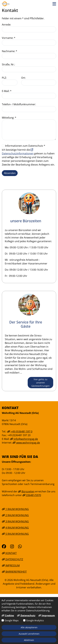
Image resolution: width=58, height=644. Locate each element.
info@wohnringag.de (24, 439)
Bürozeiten (26, 491)
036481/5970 (32, 495)
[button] (54, 4)
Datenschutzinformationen (18, 152)
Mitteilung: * (9, 118)
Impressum (11, 565)
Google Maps (12, 620)
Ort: (23, 78)
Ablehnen (29, 640)
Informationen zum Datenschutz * (25, 146)
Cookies (8, 615)
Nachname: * (10, 51)
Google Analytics (35, 620)
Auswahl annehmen (29, 634)
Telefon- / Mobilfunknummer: (19, 104)
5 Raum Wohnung (15, 534)
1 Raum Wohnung (15, 509)
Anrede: (6, 25)
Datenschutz (12, 559)
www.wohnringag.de (26, 443)
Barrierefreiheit (14, 572)
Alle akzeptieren (29, 627)
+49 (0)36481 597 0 (20, 431)
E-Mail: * (7, 91)
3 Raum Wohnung (15, 521)
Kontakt (9, 553)
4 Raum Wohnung (15, 528)
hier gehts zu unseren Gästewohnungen (41, 383)
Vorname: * (9, 38)
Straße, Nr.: (8, 64)
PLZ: (4, 78)
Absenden (10, 173)
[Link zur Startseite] (6, 4)
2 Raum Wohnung (15, 515)
